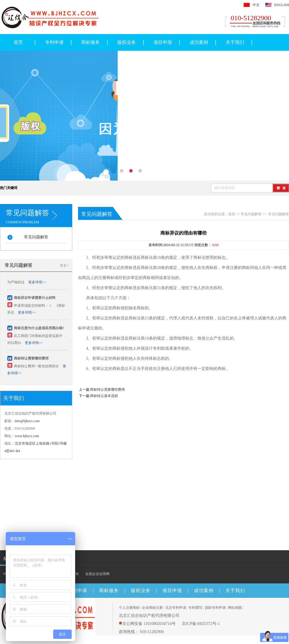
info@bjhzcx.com (27, 421)
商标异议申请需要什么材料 (35, 299)
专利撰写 (195, 608)
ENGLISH (282, 5)
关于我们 (235, 42)
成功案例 (199, 42)
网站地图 (235, 608)
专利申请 (54, 42)
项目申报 (163, 42)
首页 (18, 42)
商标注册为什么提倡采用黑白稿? (39, 329)
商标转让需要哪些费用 (31, 359)
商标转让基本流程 (104, 396)
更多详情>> (37, 283)
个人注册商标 (129, 608)
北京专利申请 (176, 608)
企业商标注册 (152, 608)
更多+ (64, 265)
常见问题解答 (36, 237)
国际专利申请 (215, 608)
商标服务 (90, 42)
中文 (256, 5)
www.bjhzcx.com (27, 436)
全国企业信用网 (97, 574)
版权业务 (127, 42)
